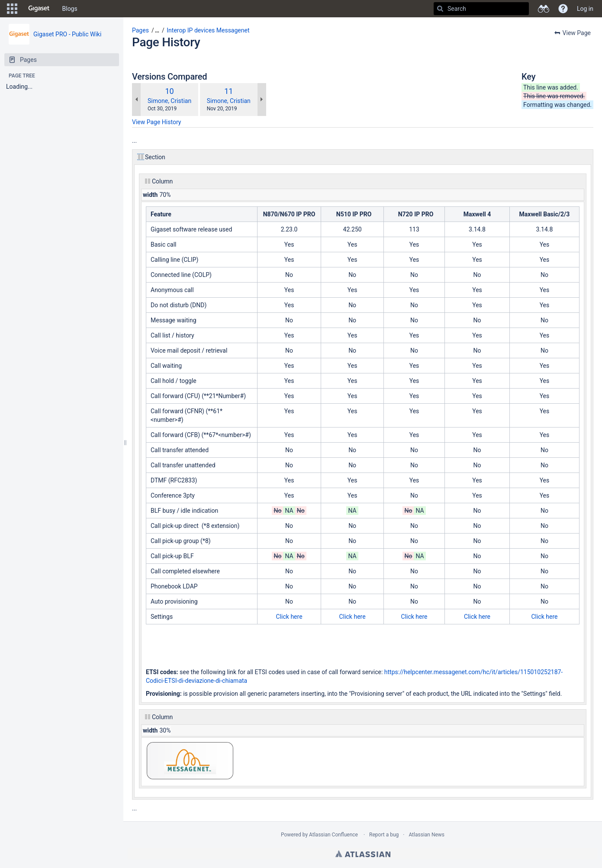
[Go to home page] (39, 9)
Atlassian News (427, 835)
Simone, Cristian (169, 101)
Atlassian (363, 854)
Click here (289, 617)
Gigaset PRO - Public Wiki (67, 34)
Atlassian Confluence (333, 835)
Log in (585, 9)
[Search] (440, 9)
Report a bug (384, 835)
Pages (140, 30)
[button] (12, 9)
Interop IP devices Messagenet (208, 30)
